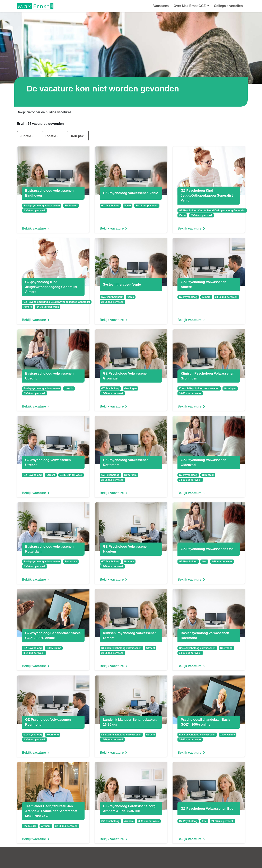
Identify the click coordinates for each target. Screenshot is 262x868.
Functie (25, 136)
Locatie (50, 136)
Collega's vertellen (228, 6)
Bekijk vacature (36, 228)
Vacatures (161, 6)
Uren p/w (77, 136)
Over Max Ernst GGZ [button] (190, 6)
